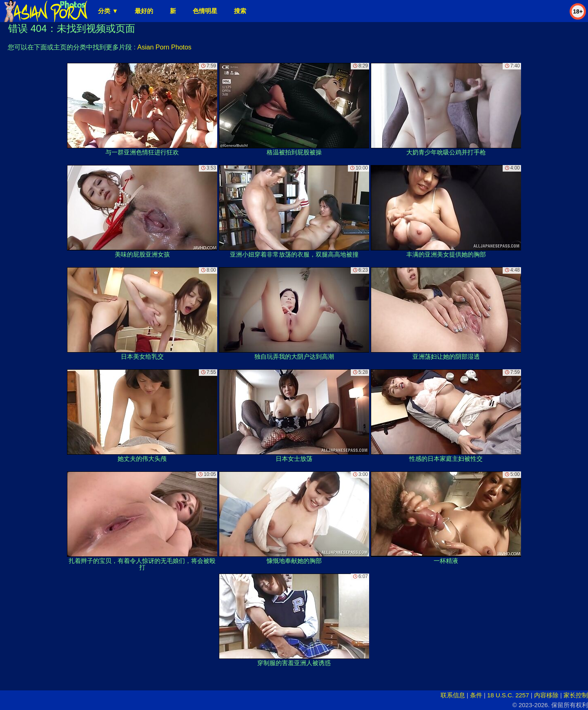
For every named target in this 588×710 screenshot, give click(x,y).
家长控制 (576, 695)
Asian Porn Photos (164, 47)
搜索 (240, 11)
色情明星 (205, 11)
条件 (476, 695)
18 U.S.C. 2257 (508, 695)
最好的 (144, 11)
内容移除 (546, 695)
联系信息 (453, 695)
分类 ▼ (108, 11)
